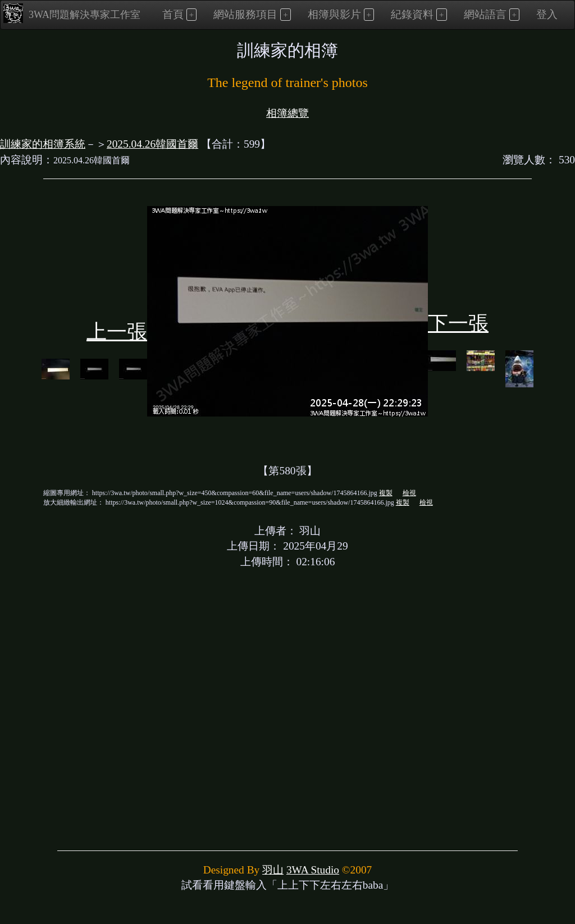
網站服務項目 (245, 14)
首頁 (173, 14)
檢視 (409, 493)
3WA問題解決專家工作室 (72, 13)
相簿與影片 (334, 14)
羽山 (273, 870)
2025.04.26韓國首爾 (152, 144)
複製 (386, 493)
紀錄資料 (412, 14)
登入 (547, 14)
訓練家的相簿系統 (43, 144)
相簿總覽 (287, 113)
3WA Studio (313, 870)
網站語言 (485, 14)
